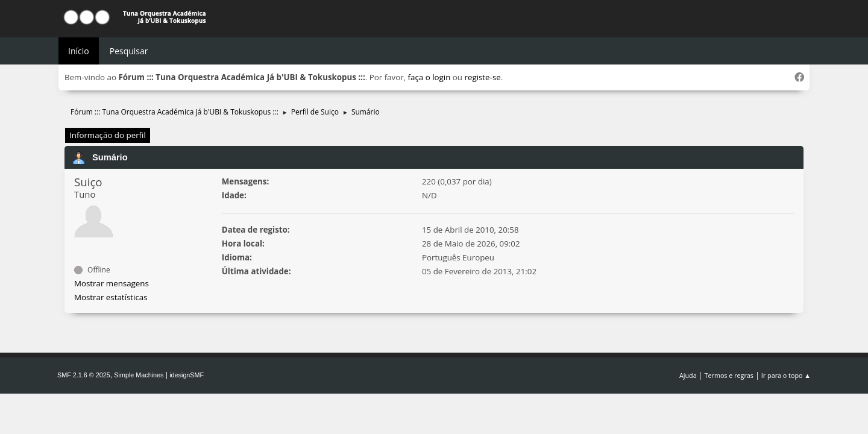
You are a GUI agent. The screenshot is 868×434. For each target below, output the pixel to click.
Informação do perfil (108, 135)
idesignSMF (187, 375)
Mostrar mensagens (112, 283)
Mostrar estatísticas (111, 297)
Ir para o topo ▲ (786, 375)
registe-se (482, 77)
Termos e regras (729, 375)
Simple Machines (139, 375)
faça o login (429, 77)
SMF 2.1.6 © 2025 (84, 375)
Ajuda (688, 375)
